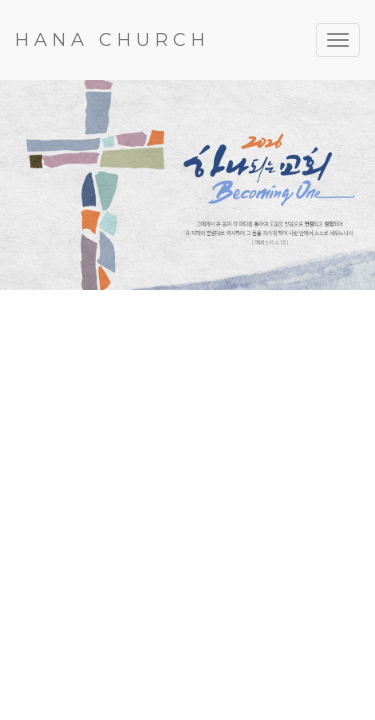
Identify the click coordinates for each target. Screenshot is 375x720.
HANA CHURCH (112, 40)
